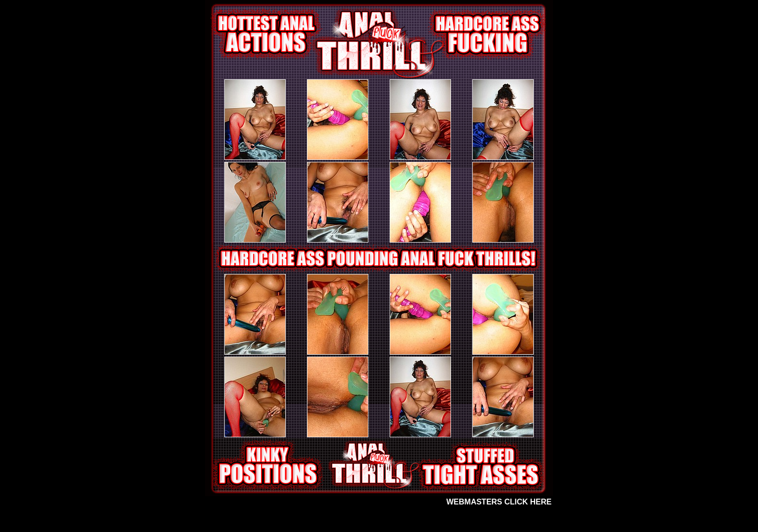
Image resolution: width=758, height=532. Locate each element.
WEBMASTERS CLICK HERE (499, 502)
